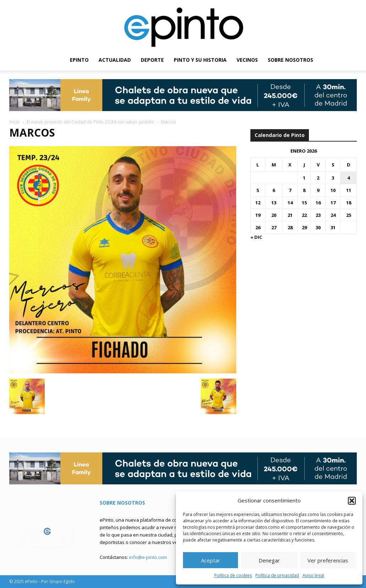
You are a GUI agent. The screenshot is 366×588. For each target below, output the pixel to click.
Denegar (269, 560)
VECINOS (247, 60)
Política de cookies (233, 575)
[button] (352, 501)
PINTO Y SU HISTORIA (200, 60)
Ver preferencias (328, 560)
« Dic (256, 237)
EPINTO (79, 60)
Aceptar (211, 560)
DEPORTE (152, 60)
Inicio (15, 122)
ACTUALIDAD (115, 60)
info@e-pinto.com (148, 557)
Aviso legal (313, 575)
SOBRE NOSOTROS (290, 60)
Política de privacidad (277, 575)
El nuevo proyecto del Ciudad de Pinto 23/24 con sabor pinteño (90, 122)
